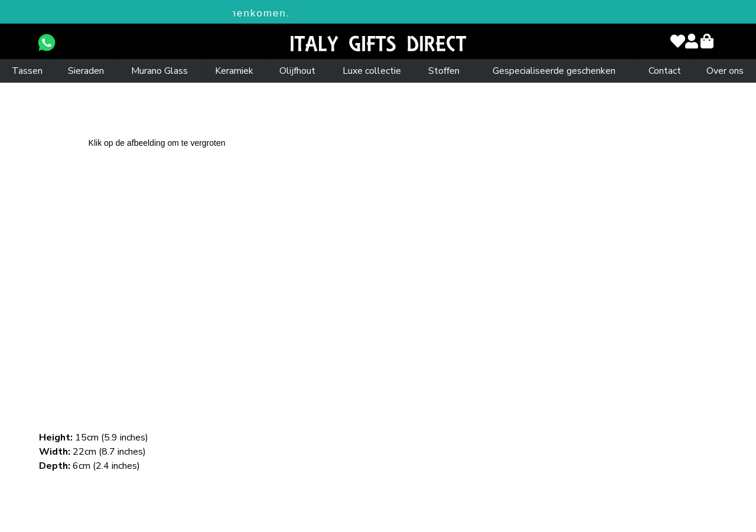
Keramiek (234, 71)
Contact (665, 71)
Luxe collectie (372, 71)
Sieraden (86, 71)
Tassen (27, 71)
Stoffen (444, 71)
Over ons (725, 71)
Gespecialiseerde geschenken (554, 71)
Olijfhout (297, 71)
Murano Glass (159, 71)
